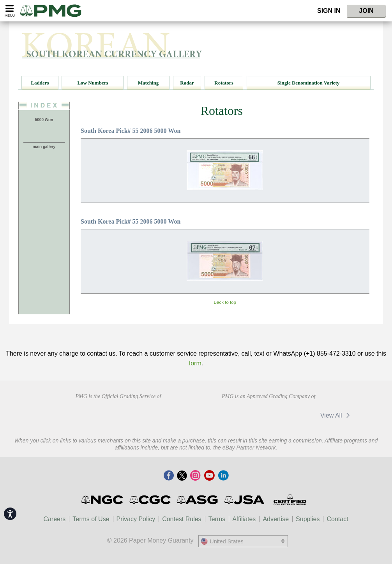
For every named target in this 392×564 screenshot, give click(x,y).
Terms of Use (91, 519)
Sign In (329, 11)
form (195, 363)
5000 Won (44, 120)
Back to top (225, 302)
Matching (148, 83)
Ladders (40, 83)
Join (366, 11)
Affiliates (244, 519)
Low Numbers (93, 83)
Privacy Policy (136, 519)
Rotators (224, 83)
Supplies (308, 519)
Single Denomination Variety (309, 83)
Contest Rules (182, 519)
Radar (187, 83)
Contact (337, 519)
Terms (217, 519)
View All (336, 415)
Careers (54, 519)
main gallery (44, 147)
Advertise (276, 519)
